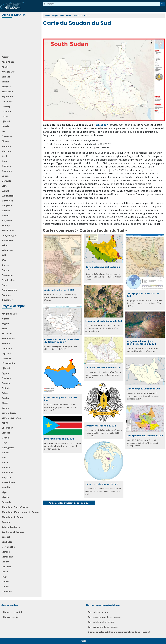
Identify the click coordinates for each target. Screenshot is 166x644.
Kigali (4, 156)
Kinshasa (6, 166)
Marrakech (7, 201)
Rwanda (6, 522)
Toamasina (7, 275)
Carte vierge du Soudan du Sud (143, 389)
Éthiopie (6, 388)
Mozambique (8, 482)
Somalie (6, 552)
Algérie (5, 319)
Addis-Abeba (8, 62)
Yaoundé (6, 295)
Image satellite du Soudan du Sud (104, 321)
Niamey (6, 225)
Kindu (4, 161)
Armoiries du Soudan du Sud (101, 426)
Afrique (55, 16)
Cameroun (7, 348)
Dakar (5, 116)
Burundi (6, 343)
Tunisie (5, 581)
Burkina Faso (8, 338)
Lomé (5, 186)
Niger (5, 492)
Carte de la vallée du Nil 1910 (59, 290)
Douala (5, 126)
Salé (4, 255)
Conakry (6, 106)
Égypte (5, 373)
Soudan (5, 562)
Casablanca (7, 101)
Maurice (6, 467)
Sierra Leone (8, 547)
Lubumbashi (8, 196)
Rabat (5, 245)
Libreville (6, 181)
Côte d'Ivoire (8, 363)
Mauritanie (7, 472)
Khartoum (7, 151)
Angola (5, 324)
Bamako (6, 77)
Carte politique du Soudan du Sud (145, 436)
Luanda (5, 191)
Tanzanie (6, 567)
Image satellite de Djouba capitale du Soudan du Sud (141, 343)
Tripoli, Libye (8, 280)
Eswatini (6, 383)
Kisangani (7, 171)
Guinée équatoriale (12, 418)
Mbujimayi (7, 206)
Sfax (4, 260)
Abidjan (5, 57)
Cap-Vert (6, 353)
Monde (47, 16)
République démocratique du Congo (20, 512)
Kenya (5, 423)
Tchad (5, 572)
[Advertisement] (21, 37)
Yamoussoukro (9, 290)
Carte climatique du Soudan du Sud (61, 399)
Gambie (6, 398)
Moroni (5, 216)
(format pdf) (101, 125)
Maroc (5, 462)
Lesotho (6, 433)
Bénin (5, 329)
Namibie (6, 487)
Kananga (6, 146)
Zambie (5, 586)
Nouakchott (8, 230)
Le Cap (5, 176)
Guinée (5, 408)
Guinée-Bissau (9, 413)
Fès (3, 131)
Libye (4, 443)
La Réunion (7, 428)
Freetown (7, 136)
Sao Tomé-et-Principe (13, 532)
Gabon (5, 393)
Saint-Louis (7, 250)
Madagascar (8, 448)
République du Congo (13, 517)
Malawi (5, 453)
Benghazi (6, 87)
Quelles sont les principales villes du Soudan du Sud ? (62, 341)
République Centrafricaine (15, 507)
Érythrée (6, 378)
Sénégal (6, 537)
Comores (6, 358)
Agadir (5, 67)
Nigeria (5, 497)
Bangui (5, 82)
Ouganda (6, 502)
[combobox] (101, 4)
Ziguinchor (7, 300)
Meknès (6, 211)
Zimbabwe (7, 591)
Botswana (7, 334)
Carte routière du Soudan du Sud (103, 368)
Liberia (5, 438)
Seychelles (7, 542)
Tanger (5, 270)
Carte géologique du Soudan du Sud (103, 268)
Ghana (5, 403)
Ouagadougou (9, 235)
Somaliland (7, 557)
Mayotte (6, 477)
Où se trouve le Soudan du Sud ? (103, 484)
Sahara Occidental (11, 527)
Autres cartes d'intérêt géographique (69, 503)
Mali (4, 458)
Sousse (5, 265)
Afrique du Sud (9, 314)
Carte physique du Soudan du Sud (143, 295)
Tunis (4, 285)
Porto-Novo (8, 240)
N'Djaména (7, 221)
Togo (4, 577)
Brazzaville (7, 92)
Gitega (5, 141)
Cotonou (6, 111)
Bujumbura (7, 97)
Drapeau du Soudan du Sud (59, 439)
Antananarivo (9, 72)
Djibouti (6, 121)
